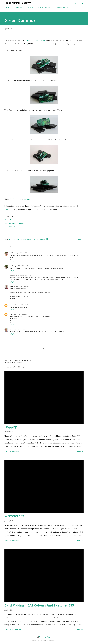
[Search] (75, 3)
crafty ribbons (21, 240)
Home (6, 7)
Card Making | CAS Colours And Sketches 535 (39, 605)
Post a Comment (15, 630)
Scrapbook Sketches (43, 7)
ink (38, 240)
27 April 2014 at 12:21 (21, 305)
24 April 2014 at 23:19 (21, 253)
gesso (35, 240)
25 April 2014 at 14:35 (24, 275)
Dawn (11, 314)
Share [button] (80, 240)
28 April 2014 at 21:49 (21, 314)
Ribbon (42, 240)
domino (29, 240)
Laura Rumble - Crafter (18, 3)
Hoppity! (11, 427)
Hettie (12, 253)
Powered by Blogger (44, 637)
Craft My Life (10, 227)
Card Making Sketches (61, 7)
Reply (12, 262)
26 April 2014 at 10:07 (23, 286)
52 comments (14, 451)
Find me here (17, 7)
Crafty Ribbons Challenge (35, 40)
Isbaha (12, 305)
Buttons (12, 240)
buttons (27, 199)
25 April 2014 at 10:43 (24, 266)
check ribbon (15, 199)
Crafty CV (29, 7)
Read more (80, 451)
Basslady (12, 286)
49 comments (14, 541)
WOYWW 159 (14, 516)
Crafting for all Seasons (14, 223)
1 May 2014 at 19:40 (20, 329)
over (6, 209)
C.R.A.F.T (8, 220)
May (11, 329)
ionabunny (13, 266)
